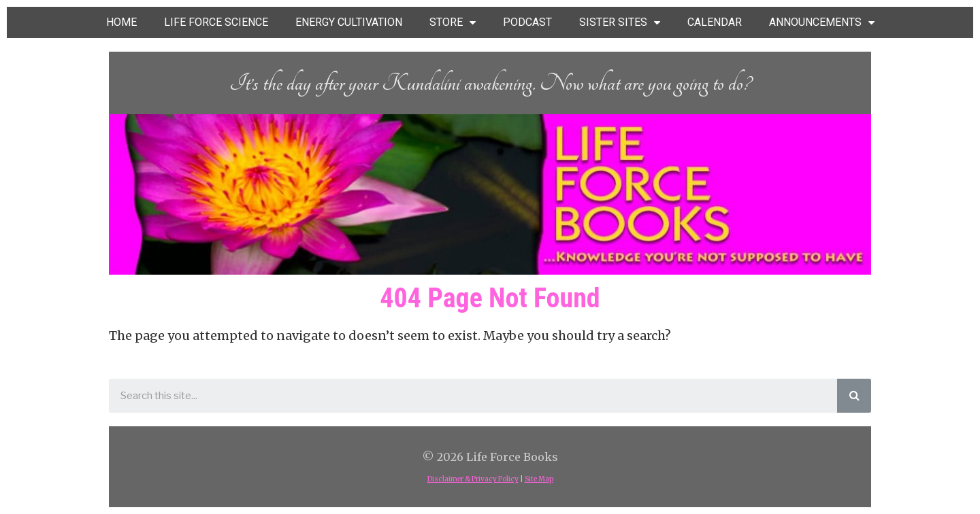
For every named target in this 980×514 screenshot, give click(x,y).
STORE (453, 23)
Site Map (539, 479)
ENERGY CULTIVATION (349, 22)
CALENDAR (715, 22)
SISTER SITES (620, 23)
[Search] (854, 396)
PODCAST (527, 22)
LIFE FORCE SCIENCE (216, 22)
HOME (121, 22)
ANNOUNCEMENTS (822, 23)
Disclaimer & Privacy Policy (473, 479)
